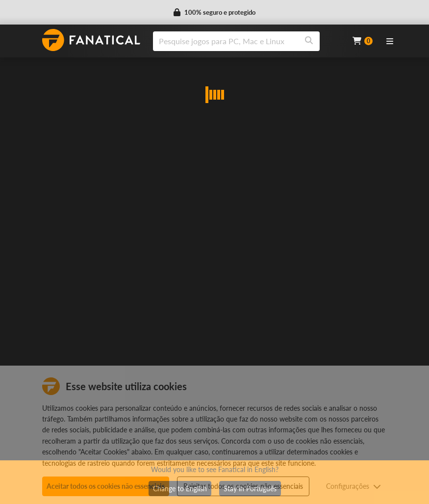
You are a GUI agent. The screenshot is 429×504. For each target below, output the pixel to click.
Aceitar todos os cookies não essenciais (106, 486)
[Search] (309, 41)
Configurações (353, 486)
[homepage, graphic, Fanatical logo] (91, 40)
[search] (226, 41)
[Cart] (363, 41)
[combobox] (247, 41)
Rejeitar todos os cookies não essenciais (243, 486)
